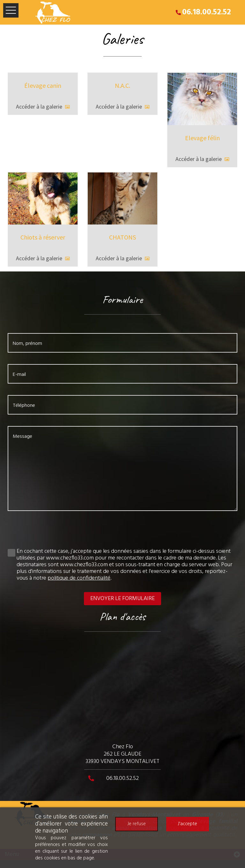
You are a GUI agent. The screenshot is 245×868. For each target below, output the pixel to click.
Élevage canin (43, 86)
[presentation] (122, 532)
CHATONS (122, 237)
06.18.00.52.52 (207, 12)
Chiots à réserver (43, 237)
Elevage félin (202, 138)
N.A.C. (122, 86)
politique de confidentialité (79, 578)
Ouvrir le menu (11, 10)
